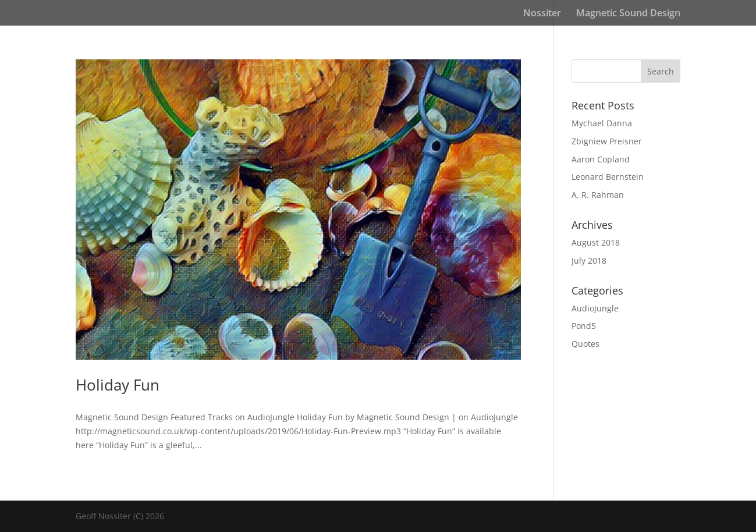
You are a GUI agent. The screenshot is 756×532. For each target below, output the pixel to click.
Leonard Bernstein (608, 177)
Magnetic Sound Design (628, 14)
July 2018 (589, 260)
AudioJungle (595, 308)
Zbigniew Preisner (607, 141)
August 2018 (596, 242)
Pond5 (584, 326)
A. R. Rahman (598, 195)
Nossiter (542, 14)
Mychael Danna (602, 123)
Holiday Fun (118, 385)
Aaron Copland (601, 159)
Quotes (585, 344)
